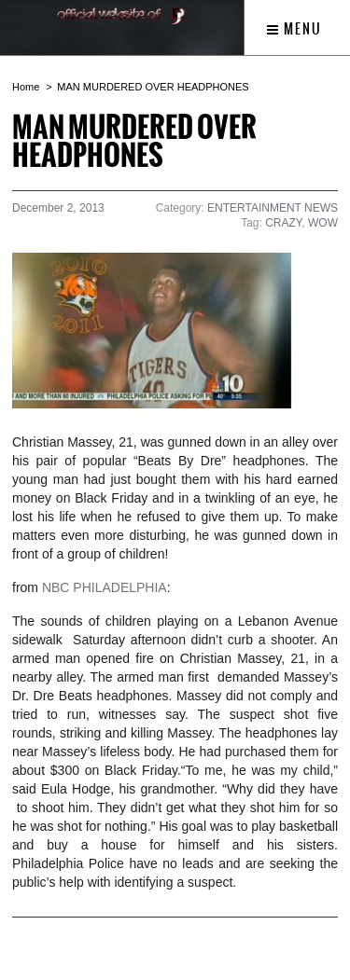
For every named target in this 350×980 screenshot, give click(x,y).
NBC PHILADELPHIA (105, 587)
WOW (323, 223)
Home (26, 87)
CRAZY (283, 223)
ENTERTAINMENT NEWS (273, 208)
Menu (294, 29)
